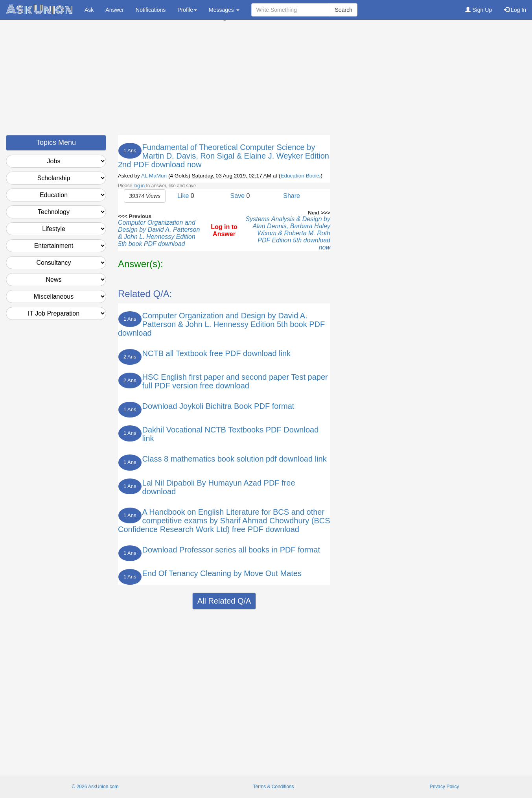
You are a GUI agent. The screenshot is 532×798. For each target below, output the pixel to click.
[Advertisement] (266, 80)
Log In (515, 10)
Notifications (151, 10)
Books (313, 176)
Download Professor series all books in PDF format (231, 550)
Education (292, 176)
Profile (187, 10)
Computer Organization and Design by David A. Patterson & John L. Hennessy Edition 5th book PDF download (159, 233)
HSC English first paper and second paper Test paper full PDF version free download (235, 381)
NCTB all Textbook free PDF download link (217, 353)
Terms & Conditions (273, 787)
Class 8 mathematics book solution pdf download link (235, 459)
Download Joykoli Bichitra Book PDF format (218, 406)
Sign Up (479, 10)
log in (139, 186)
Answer (115, 10)
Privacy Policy (445, 787)
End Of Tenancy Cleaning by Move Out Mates (222, 573)
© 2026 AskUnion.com (95, 787)
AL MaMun (154, 176)
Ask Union (39, 10)
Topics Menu (56, 142)
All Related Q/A (224, 601)
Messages (224, 10)
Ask (89, 10)
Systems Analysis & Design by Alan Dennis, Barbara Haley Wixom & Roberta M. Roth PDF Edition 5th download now (288, 233)
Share (292, 196)
